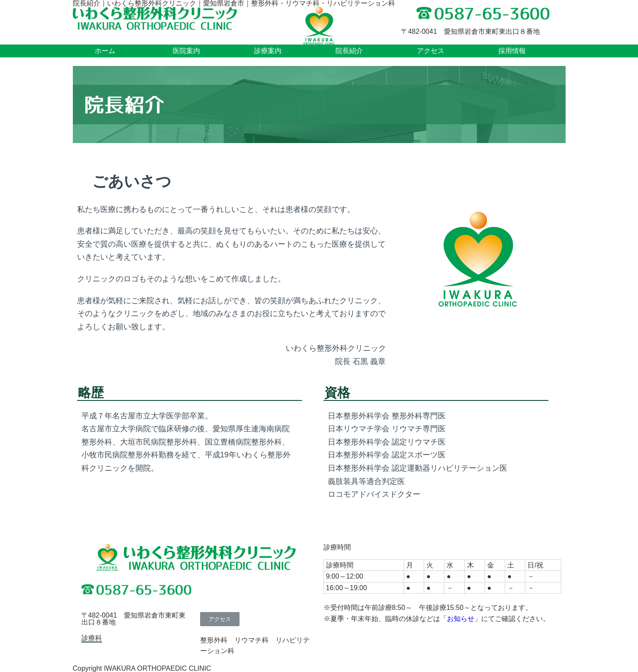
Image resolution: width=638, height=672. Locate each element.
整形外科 (214, 640)
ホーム (105, 51)
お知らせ (461, 619)
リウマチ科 (252, 640)
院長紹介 (349, 51)
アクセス (431, 51)
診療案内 (268, 51)
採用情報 (512, 51)
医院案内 (186, 51)
